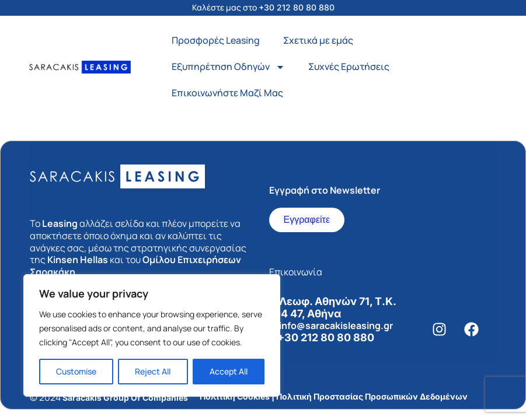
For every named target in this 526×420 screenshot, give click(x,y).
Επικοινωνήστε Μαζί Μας (227, 93)
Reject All (153, 371)
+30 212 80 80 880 (297, 7)
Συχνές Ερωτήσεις (349, 66)
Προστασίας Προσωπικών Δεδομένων (391, 396)
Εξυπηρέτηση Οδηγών (228, 67)
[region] (152, 335)
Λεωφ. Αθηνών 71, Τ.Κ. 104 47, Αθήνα (332, 308)
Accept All (229, 371)
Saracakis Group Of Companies (125, 398)
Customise (76, 371)
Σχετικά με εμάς (318, 40)
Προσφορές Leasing (216, 40)
